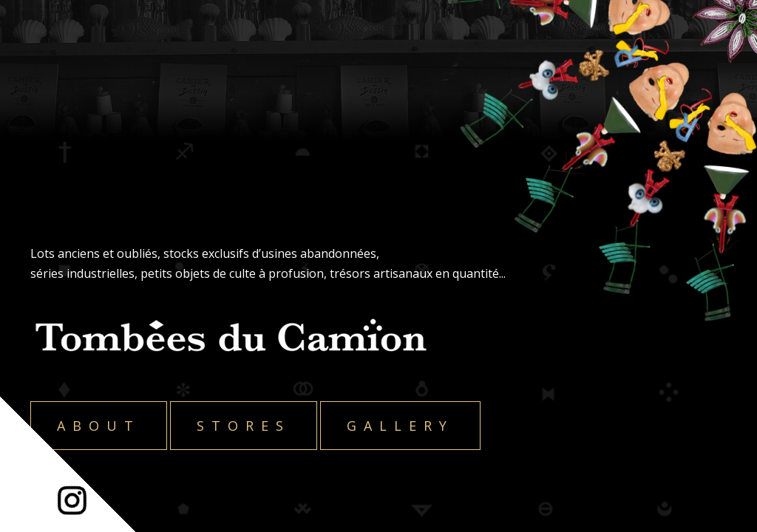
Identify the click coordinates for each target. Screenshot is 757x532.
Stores (244, 426)
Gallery (400, 426)
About (99, 426)
